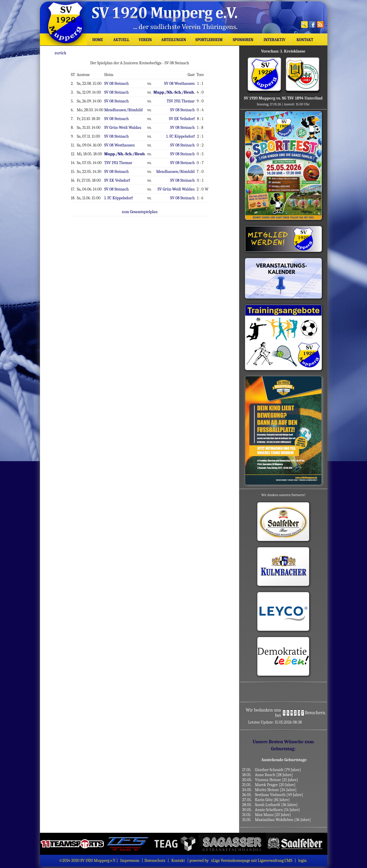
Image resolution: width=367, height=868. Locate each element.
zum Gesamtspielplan (143, 206)
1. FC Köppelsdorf (182, 133)
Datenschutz (155, 861)
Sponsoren (243, 40)
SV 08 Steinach (120, 82)
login (303, 861)
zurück (66, 53)
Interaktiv (275, 40)
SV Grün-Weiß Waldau (126, 125)
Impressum (130, 861)
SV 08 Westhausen (181, 82)
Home (98, 40)
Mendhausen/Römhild (127, 108)
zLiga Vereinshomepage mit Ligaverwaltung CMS (252, 861)
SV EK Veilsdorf (184, 116)
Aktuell (121, 40)
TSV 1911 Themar (182, 99)
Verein (145, 40)
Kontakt (303, 40)
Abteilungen (174, 40)
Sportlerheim (209, 40)
